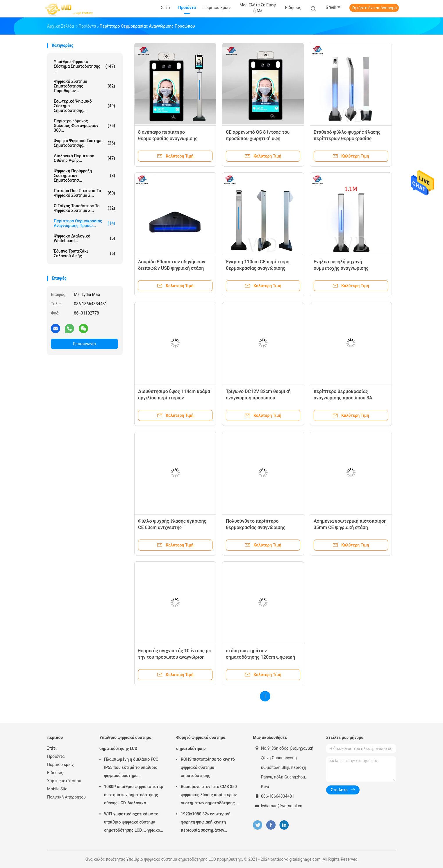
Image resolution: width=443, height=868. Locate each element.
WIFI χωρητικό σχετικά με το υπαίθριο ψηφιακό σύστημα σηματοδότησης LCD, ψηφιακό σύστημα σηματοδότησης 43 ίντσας (132, 823)
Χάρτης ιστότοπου (64, 781)
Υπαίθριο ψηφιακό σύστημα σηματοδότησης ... (84, 66)
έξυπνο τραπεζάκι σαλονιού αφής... (84, 253)
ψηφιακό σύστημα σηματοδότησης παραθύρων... (84, 86)
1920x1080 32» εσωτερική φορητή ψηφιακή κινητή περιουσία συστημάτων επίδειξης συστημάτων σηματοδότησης (206, 823)
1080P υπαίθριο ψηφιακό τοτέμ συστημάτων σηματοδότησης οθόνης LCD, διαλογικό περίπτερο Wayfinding (134, 796)
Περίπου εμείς (61, 765)
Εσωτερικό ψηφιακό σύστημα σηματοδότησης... (84, 106)
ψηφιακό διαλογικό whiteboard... (84, 238)
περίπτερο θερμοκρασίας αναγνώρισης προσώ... (84, 223)
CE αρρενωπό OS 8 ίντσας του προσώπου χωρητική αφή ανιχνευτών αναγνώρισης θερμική (262, 139)
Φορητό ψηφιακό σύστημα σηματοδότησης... (84, 143)
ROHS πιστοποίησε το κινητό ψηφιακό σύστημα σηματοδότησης (208, 767)
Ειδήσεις (55, 773)
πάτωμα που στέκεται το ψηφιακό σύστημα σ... (84, 193)
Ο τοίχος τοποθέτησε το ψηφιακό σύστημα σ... (84, 208)
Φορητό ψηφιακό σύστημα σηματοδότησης (201, 743)
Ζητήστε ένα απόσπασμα (374, 8)
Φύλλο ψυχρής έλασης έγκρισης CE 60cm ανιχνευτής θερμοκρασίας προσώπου (172, 527)
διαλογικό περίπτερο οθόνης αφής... (84, 158)
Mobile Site (57, 789)
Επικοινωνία (84, 344)
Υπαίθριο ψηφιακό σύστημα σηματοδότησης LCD (125, 743)
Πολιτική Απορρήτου (66, 797)
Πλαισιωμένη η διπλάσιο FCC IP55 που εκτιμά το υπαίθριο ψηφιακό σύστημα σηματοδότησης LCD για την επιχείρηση (131, 768)
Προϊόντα (56, 756)
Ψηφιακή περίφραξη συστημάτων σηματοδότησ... (84, 176)
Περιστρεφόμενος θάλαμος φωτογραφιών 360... (84, 126)
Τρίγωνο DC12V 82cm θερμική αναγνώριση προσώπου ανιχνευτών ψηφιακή (258, 398)
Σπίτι (52, 748)
